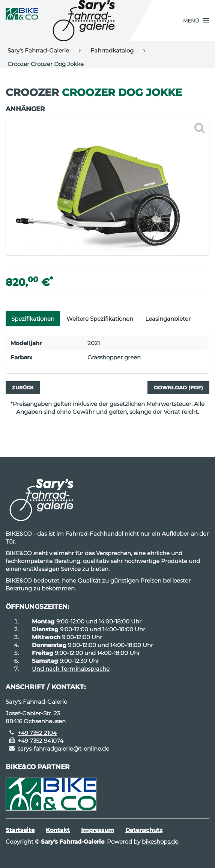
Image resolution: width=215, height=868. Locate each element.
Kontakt (58, 830)
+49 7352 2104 (37, 733)
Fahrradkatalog (112, 50)
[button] (196, 21)
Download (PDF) (178, 387)
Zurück (23, 387)
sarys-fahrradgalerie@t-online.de (63, 749)
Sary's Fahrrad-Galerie (38, 50)
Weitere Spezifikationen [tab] (100, 319)
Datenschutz (144, 830)
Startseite (20, 830)
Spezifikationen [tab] (33, 319)
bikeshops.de (160, 842)
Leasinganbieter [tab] (168, 319)
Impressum (98, 830)
